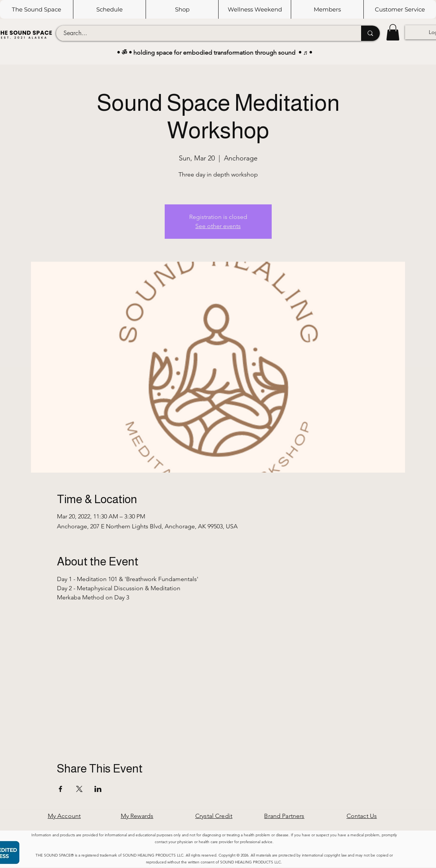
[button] (109, 9)
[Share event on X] (79, 789)
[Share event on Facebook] (61, 789)
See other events (218, 226)
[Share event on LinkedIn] (98, 789)
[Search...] (204, 33)
